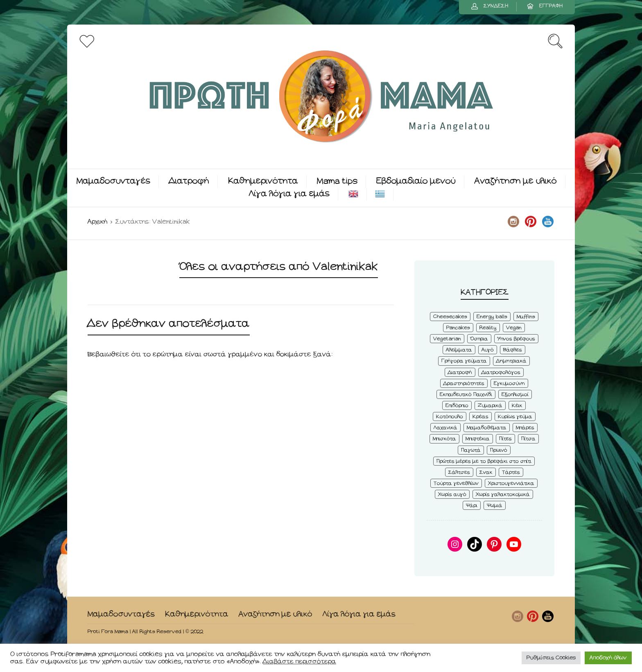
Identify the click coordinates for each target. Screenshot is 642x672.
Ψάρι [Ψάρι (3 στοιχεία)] (472, 506)
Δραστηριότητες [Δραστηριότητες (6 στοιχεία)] (464, 384)
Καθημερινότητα (263, 181)
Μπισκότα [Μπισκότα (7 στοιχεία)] (444, 439)
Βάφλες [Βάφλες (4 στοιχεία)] (513, 350)
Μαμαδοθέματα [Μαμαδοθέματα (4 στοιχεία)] (487, 428)
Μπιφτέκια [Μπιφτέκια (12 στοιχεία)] (478, 439)
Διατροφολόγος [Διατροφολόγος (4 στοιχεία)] (501, 372)
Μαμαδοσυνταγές (113, 181)
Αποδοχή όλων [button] (608, 658)
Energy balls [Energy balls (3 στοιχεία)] (492, 317)
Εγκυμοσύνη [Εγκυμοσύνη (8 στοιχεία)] (509, 384)
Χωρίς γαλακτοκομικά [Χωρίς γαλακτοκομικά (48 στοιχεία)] (503, 494)
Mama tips (337, 181)
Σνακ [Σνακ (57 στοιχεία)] (486, 472)
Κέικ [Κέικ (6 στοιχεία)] (517, 406)
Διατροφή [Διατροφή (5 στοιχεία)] (460, 372)
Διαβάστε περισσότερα (300, 662)
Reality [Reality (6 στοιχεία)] (488, 328)
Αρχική (97, 222)
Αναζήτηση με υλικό (516, 181)
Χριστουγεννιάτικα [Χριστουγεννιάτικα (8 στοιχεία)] (511, 483)
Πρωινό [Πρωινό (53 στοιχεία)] (499, 450)
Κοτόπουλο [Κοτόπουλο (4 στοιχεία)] (450, 417)
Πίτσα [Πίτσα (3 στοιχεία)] (528, 439)
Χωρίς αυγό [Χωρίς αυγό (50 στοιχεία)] (452, 494)
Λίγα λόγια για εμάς (289, 194)
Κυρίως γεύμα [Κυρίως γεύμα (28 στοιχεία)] (515, 417)
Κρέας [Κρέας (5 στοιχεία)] (480, 417)
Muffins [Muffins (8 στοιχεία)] (526, 317)
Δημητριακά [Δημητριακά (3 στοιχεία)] (511, 361)
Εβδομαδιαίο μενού (416, 181)
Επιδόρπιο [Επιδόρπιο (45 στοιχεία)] (457, 406)
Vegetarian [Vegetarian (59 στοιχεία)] (447, 339)
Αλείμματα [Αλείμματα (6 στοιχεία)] (459, 350)
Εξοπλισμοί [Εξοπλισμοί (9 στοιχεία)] (515, 395)
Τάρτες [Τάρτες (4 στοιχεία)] (511, 472)
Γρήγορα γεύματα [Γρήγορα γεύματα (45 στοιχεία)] (464, 361)
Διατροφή (189, 181)
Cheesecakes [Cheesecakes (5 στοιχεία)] (450, 317)
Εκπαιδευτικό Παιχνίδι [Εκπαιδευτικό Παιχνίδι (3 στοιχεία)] (466, 395)
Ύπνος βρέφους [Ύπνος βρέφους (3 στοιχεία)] (516, 339)
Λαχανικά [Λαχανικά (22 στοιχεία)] (445, 428)
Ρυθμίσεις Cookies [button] (551, 658)
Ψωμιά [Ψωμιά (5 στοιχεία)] (495, 506)
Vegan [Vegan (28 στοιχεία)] (514, 328)
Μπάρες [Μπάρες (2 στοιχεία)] (525, 428)
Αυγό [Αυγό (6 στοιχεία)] (488, 350)
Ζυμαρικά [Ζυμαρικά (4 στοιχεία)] (490, 406)
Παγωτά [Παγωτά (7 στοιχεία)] (471, 450)
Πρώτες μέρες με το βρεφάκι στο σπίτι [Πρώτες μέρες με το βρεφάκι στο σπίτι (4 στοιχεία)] (484, 461)
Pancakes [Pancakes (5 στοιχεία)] (458, 328)
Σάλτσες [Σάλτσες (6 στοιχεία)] (459, 472)
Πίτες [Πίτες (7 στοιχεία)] (505, 439)
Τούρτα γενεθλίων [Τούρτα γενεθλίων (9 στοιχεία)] (456, 483)
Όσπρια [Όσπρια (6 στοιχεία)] (479, 339)
